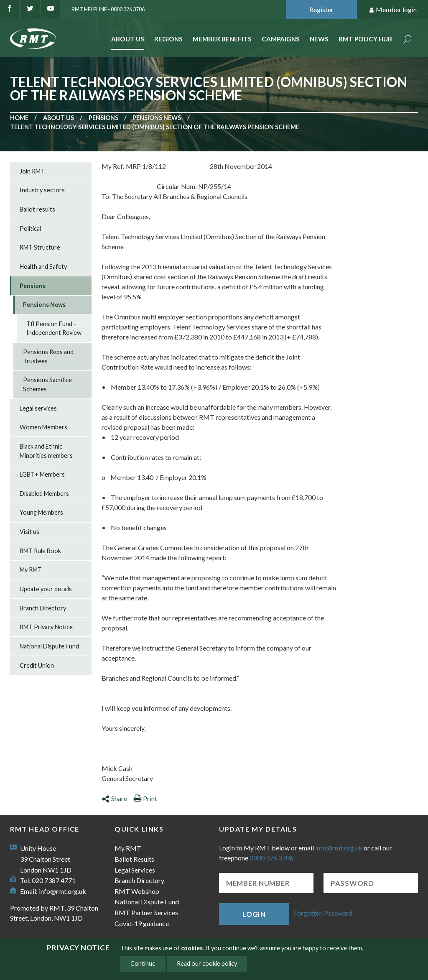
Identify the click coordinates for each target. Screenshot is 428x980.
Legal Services (135, 870)
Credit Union (37, 665)
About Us (128, 39)
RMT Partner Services (146, 912)
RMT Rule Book (40, 551)
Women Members (43, 427)
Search (408, 40)
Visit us (29, 532)
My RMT (31, 570)
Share (114, 798)
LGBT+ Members (42, 474)
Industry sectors (42, 190)
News (319, 39)
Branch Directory (43, 608)
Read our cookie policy (207, 963)
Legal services (38, 408)
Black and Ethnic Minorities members (46, 451)
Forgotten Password (323, 913)
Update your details (46, 589)
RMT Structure (40, 247)
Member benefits (222, 39)
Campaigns (281, 39)
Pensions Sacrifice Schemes (47, 384)
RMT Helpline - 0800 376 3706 (108, 9)
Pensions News (157, 118)
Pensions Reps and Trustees (48, 356)
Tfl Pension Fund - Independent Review (54, 328)
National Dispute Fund (49, 646)
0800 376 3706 (271, 858)
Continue (143, 963)
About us (59, 118)
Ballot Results (134, 859)
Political (30, 228)
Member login (393, 10)
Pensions (103, 118)
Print (145, 798)
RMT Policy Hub (365, 39)
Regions (168, 39)
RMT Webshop (137, 891)
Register (321, 9)
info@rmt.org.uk (62, 891)
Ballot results (37, 209)
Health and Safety (43, 267)
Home (19, 118)
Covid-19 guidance (142, 923)
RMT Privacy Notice (46, 627)
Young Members (41, 512)
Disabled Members (44, 494)
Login (254, 914)
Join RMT (32, 171)
